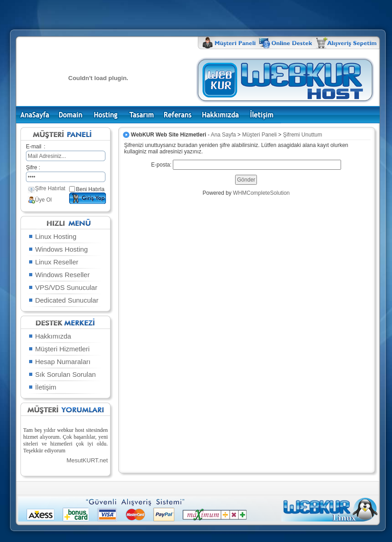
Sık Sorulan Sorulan (62, 374)
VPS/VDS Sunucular (63, 287)
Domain (70, 115)
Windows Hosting (58, 249)
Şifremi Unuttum (302, 135)
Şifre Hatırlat (50, 188)
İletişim (263, 115)
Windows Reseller (59, 275)
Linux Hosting (52, 236)
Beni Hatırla (90, 189)
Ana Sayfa (35, 115)
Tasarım (142, 115)
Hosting (106, 115)
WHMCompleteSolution (261, 193)
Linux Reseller (53, 262)
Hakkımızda (220, 115)
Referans (178, 115)
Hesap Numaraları (59, 362)
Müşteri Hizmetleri (59, 349)
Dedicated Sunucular (63, 300)
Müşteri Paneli (259, 135)
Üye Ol (43, 200)
